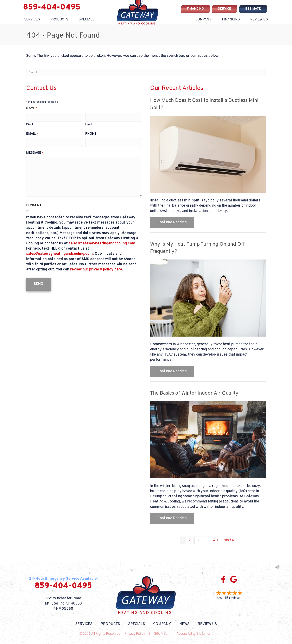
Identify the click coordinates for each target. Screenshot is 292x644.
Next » (228, 540)
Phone (91, 133)
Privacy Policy (135, 633)
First (30, 124)
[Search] (146, 72)
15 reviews (233, 598)
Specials (87, 20)
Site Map (161, 633)
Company (204, 20)
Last (89, 124)
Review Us (259, 20)
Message (35, 151)
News (184, 624)
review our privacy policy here (96, 268)
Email (32, 133)
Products (59, 20)
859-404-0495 (52, 8)
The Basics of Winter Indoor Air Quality (194, 393)
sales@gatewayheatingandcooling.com (102, 242)
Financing (231, 20)
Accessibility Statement (195, 633)
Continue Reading (172, 222)
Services (32, 20)
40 (215, 540)
